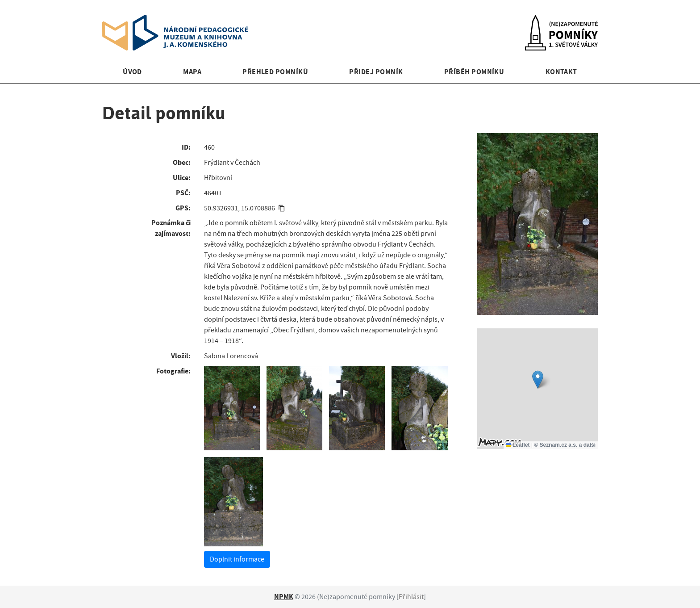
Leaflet (518, 445)
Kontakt (561, 72)
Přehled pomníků (275, 72)
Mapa (192, 72)
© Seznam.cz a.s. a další (565, 445)
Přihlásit (411, 597)
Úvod (132, 72)
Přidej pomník (376, 72)
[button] (538, 379)
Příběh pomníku (474, 72)
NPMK (284, 597)
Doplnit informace (237, 559)
